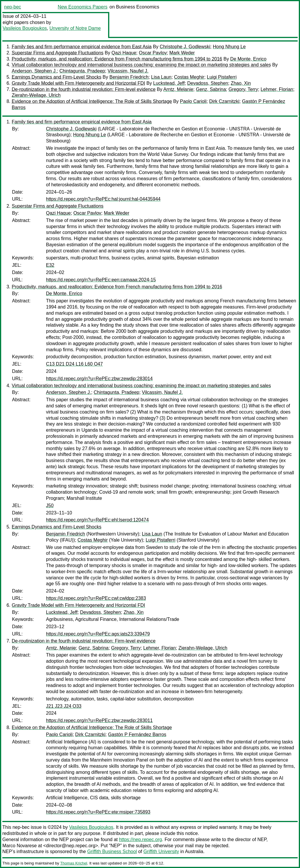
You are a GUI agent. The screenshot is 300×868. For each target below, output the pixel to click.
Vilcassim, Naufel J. (128, 71)
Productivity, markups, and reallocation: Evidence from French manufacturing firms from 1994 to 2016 (117, 59)
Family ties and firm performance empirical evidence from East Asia (82, 47)
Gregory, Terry (243, 89)
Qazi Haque (124, 53)
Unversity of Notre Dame (75, 28)
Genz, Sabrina (211, 89)
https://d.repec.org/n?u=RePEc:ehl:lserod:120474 (97, 520)
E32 (50, 265)
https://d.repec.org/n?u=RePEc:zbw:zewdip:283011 (99, 720)
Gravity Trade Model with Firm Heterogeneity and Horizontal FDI (78, 83)
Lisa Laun (161, 77)
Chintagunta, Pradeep (82, 71)
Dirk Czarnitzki (224, 101)
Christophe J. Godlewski (185, 47)
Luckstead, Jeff (169, 83)
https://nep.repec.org (140, 839)
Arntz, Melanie (178, 89)
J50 (50, 506)
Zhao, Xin (241, 83)
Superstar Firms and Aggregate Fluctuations (58, 53)
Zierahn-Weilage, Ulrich (36, 95)
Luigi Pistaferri (222, 77)
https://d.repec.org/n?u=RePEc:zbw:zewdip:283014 (99, 379)
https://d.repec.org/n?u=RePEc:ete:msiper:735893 (98, 812)
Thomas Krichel (74, 863)
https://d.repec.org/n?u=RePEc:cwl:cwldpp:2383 (96, 598)
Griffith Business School (112, 851)
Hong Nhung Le (229, 47)
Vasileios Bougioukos (25, 28)
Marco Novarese (19, 846)
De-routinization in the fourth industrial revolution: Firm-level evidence (84, 89)
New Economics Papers (83, 7)
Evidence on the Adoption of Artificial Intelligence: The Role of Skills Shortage (92, 101)
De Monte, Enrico (248, 59)
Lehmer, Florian (277, 89)
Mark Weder (182, 53)
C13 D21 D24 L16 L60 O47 (74, 364)
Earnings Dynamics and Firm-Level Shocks (57, 77)
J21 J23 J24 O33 (64, 706)
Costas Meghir (189, 77)
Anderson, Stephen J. (34, 71)
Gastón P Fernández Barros (137, 734)
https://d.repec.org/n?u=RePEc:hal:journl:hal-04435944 (103, 199)
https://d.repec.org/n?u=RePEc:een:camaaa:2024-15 (101, 280)
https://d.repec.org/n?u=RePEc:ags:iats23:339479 (98, 634)
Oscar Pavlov (153, 53)
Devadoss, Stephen (208, 83)
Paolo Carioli (193, 101)
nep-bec (13, 7)
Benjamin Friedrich (129, 77)
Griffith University (161, 851)
